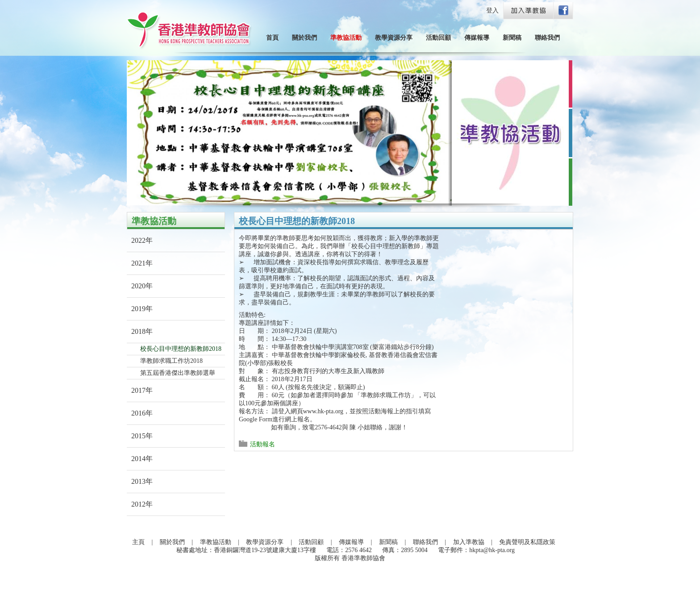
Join (529, 11)
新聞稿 (512, 38)
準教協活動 (346, 38)
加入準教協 (469, 542)
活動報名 (262, 444)
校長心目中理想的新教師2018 (181, 349)
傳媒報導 (477, 38)
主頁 (138, 542)
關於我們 (304, 38)
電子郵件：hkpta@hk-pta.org (476, 550)
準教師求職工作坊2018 (171, 361)
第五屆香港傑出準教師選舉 (178, 373)
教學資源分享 (394, 38)
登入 (492, 10)
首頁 (272, 38)
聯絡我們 (547, 38)
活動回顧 (438, 38)
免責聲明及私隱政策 (527, 542)
